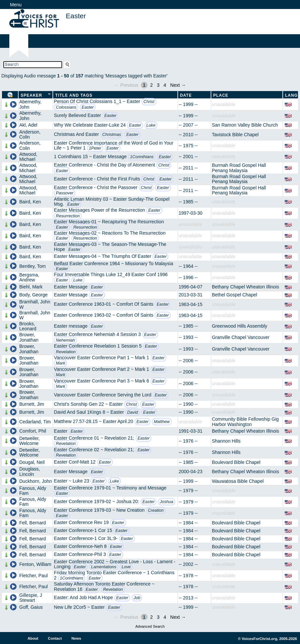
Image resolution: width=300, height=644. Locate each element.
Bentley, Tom (33, 266)
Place (221, 95)
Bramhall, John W (35, 304)
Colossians (66, 107)
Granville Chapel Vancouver (241, 337)
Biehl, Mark (31, 287)
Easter (88, 107)
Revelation (66, 352)
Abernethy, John (30, 104)
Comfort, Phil (33, 431)
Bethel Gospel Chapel (235, 295)
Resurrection (68, 216)
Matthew (162, 422)
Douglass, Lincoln (30, 471)
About (33, 638)
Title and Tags (74, 95)
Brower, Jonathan (29, 337)
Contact (55, 638)
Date (186, 95)
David (133, 412)
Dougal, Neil (32, 462)
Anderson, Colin (30, 134)
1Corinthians (142, 157)
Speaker (31, 95)
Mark (60, 363)
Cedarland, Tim (35, 422)
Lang (291, 95)
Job (137, 598)
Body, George (33, 295)
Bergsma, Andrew (29, 277)
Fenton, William (35, 564)
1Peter (95, 148)
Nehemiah (65, 340)
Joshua (167, 502)
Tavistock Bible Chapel (235, 135)
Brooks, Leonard (28, 326)
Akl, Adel (28, 125)
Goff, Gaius (31, 607)
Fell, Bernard (33, 523)
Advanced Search (150, 626)
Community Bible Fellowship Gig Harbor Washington (246, 422)
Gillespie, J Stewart (31, 598)
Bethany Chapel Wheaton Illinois (246, 287)
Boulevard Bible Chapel (236, 462)
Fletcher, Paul (34, 576)
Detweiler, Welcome (29, 441)
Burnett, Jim (32, 404)
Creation (156, 510)
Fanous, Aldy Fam (33, 491)
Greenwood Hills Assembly (240, 326)
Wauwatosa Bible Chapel (238, 481)
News (76, 638)
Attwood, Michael (28, 157)
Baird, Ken (30, 202)
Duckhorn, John (36, 481)
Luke (151, 125)
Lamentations (104, 567)
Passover (65, 193)
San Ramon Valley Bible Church (245, 125)
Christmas (112, 135)
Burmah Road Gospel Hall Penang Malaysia (239, 168)
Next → (178, 85)
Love (126, 567)
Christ (149, 102)
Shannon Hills (226, 441)
